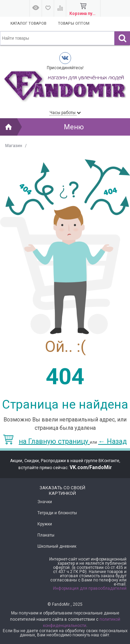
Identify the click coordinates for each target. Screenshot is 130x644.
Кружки (45, 524)
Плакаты (46, 535)
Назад (112, 441)
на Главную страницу (46, 441)
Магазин (14, 146)
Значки (45, 502)
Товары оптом (74, 23)
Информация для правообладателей (90, 588)
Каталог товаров (28, 23)
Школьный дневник (57, 546)
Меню (74, 127)
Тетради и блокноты (57, 513)
